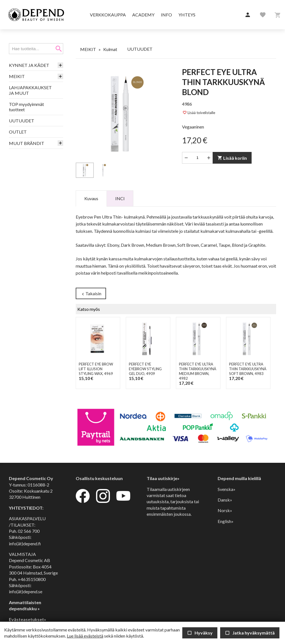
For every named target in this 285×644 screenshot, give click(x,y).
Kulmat (110, 49)
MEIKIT (17, 76)
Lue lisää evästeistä (85, 636)
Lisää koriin (232, 158)
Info (166, 15)
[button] (248, 15)
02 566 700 (29, 531)
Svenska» (227, 489)
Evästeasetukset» (28, 619)
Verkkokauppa (108, 15)
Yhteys (187, 15)
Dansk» (225, 500)
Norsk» (225, 510)
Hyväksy (200, 633)
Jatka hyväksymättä (250, 633)
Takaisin (91, 294)
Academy (143, 15)
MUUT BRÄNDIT (27, 143)
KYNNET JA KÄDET (29, 65)
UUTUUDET (22, 121)
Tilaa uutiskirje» (163, 478)
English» (226, 521)
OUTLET (18, 132)
